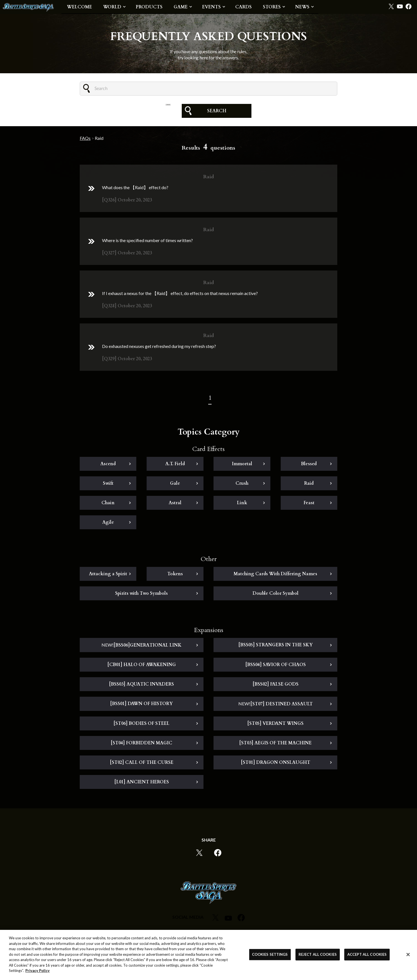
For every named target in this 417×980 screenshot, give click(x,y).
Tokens (175, 575)
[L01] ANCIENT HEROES (142, 783)
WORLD (112, 7)
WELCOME (79, 7)
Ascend (108, 465)
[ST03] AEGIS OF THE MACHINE (275, 744)
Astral (175, 504)
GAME (181, 7)
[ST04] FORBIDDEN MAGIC (141, 744)
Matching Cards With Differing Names (275, 575)
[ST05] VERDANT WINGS (275, 725)
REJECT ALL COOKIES (318, 954)
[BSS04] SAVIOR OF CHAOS (276, 666)
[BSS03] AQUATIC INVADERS (141, 686)
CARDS (243, 7)
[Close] (408, 955)
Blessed (309, 465)
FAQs (85, 138)
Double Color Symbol (276, 595)
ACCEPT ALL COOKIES (367, 954)
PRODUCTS (149, 7)
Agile (108, 524)
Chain (108, 504)
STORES (272, 7)
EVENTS (211, 7)
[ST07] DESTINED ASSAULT (276, 705)
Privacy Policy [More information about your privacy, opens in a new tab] (37, 971)
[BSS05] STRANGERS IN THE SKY (276, 646)
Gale (175, 485)
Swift (108, 485)
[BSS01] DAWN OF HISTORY (141, 705)
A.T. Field (175, 465)
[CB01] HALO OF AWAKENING (142, 666)
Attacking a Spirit (108, 575)
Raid (309, 485)
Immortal (242, 465)
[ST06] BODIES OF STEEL (141, 725)
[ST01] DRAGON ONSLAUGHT (276, 764)
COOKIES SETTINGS (270, 954)
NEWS (302, 7)
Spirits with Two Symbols (141, 595)
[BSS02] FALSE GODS (276, 686)
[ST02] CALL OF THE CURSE (142, 764)
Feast (309, 504)
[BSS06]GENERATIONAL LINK (141, 647)
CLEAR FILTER (168, 111)
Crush (242, 485)
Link (242, 504)
